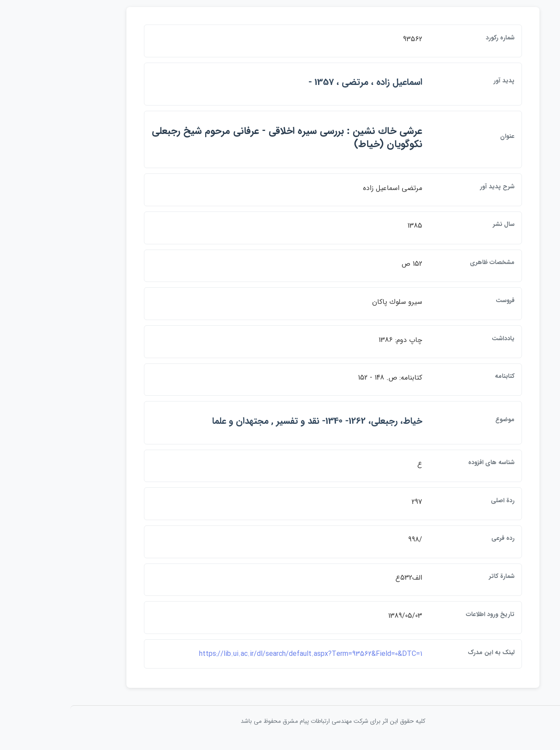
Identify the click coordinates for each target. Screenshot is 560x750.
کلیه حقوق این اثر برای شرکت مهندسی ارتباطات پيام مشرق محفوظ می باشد (280, 727)
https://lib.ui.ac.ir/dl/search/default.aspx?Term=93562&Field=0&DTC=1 (258, 660)
